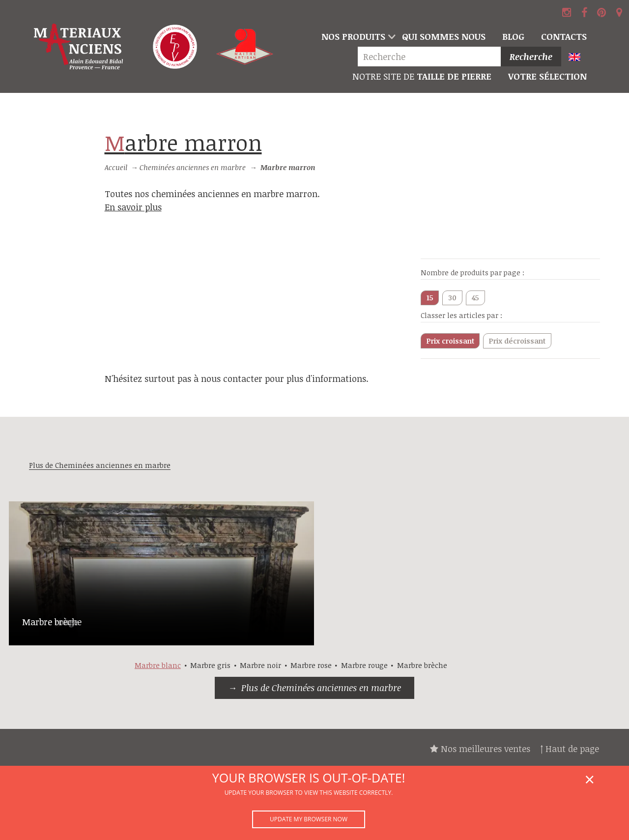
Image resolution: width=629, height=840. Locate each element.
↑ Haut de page (570, 749)
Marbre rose (311, 665)
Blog (513, 36)
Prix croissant (450, 341)
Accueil (116, 167)
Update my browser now (309, 819)
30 (452, 298)
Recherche (531, 57)
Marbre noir (260, 665)
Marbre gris (210, 665)
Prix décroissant (517, 341)
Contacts (564, 36)
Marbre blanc (158, 665)
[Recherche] (431, 57)
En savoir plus (133, 207)
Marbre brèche (52, 622)
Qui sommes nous (444, 36)
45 (475, 298)
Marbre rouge (364, 665)
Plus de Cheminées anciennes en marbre (321, 688)
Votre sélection (547, 76)
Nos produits (353, 36)
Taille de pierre (422, 76)
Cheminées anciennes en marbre (193, 167)
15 (430, 298)
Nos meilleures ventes (480, 749)
